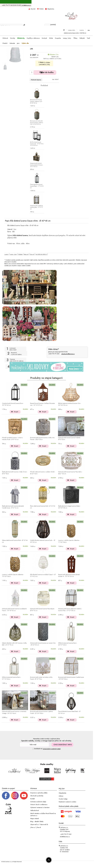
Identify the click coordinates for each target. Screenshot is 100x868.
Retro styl (26, 254)
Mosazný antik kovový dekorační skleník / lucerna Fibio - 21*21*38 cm (70, 610)
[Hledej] (24, 25)
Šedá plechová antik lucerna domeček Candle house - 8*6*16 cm (13, 507)
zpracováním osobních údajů (52, 749)
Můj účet (33, 9)
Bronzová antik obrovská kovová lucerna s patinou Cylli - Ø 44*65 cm (37, 123)
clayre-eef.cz (34, 824)
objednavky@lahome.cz (68, 354)
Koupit (16, 412)
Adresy (61, 796)
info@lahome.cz (26, 5)
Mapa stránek (35, 819)
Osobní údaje (63, 799)
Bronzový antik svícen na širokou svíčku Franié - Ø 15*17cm (41, 678)
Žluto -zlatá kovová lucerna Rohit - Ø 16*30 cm (43, 507)
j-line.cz (33, 827)
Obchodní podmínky (37, 796)
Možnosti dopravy (36, 80)
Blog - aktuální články (37, 821)
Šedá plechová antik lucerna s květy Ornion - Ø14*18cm (15, 473)
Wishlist (41, 9)
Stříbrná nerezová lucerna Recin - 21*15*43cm (12, 678)
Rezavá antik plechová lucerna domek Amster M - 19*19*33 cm (69, 576)
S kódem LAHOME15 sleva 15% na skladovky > (47, 2)
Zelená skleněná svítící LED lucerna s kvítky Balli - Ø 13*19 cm (14, 644)
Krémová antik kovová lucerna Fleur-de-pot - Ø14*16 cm (42, 610)
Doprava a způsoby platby (39, 793)
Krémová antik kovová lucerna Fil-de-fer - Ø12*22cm (70, 439)
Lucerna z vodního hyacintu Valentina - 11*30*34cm (69, 541)
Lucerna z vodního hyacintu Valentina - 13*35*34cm (13, 576)
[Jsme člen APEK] (8, 809)
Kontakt (32, 799)
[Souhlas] (33, 749)
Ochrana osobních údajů (38, 802)
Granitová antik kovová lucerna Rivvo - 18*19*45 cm (13, 404)
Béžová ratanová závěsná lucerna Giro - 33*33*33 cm (70, 404)
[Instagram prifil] (15, 795)
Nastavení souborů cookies (67, 802)
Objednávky (62, 793)
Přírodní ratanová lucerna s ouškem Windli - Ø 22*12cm (43, 473)
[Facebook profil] (6, 795)
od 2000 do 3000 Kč (41, 254)
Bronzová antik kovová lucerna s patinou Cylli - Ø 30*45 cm (36, 101)
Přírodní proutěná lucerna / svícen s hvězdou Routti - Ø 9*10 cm (12, 439)
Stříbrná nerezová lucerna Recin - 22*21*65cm (68, 644)
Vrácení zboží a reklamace (39, 805)
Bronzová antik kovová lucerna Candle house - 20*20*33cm (71, 678)
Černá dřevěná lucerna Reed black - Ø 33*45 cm (69, 712)
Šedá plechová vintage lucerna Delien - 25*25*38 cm (69, 507)
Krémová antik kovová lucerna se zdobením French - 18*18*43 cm (14, 610)
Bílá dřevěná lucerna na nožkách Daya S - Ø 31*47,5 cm (43, 576)
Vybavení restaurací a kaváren (40, 807)
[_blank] (24, 795)
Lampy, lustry (13, 254)
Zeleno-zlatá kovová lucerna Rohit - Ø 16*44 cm (15, 541)
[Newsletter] (34, 745)
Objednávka (51, 9)
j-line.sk (39, 827)
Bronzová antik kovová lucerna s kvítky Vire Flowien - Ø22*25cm (42, 439)
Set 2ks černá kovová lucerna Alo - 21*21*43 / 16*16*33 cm (37, 144)
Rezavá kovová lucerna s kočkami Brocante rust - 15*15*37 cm (42, 404)
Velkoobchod (35, 810)
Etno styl (32, 254)
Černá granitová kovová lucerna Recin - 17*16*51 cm (37, 186)
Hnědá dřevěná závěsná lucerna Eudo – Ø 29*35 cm (43, 541)
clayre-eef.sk (44, 824)
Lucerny (6, 254)
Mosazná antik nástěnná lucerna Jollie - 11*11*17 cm (36, 207)
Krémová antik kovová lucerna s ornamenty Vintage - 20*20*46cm (14, 712)
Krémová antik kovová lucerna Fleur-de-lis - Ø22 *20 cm (70, 473)
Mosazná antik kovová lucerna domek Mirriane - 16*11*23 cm (37, 165)
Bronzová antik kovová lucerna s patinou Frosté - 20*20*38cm (41, 712)
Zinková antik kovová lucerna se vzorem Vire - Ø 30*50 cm (43, 644)
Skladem (20, 254)
